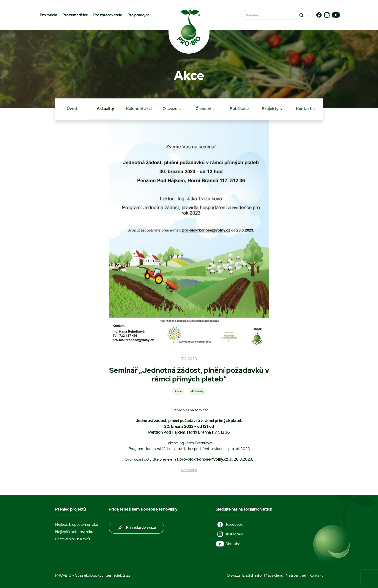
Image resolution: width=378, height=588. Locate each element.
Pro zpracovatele (108, 15)
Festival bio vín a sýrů (73, 539)
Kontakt (304, 109)
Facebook (229, 525)
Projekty (270, 109)
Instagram (229, 534)
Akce (178, 391)
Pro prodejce (138, 15)
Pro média (48, 15)
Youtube (228, 544)
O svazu (170, 109)
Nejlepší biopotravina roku (77, 524)
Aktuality (105, 109)
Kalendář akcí (139, 109)
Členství (203, 109)
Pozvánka (189, 470)
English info (252, 575)
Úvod (72, 109)
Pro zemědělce (75, 15)
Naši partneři (296, 575)
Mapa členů (274, 575)
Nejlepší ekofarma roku (74, 532)
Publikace (239, 109)
